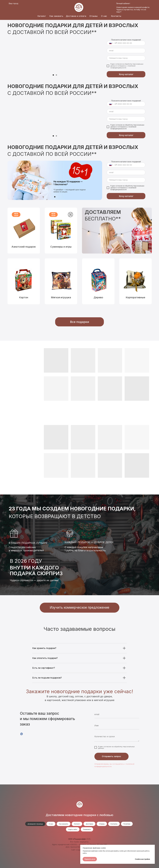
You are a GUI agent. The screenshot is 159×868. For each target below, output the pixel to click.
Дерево (98, 297)
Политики (127, 824)
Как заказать (56, 16)
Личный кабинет (123, 3)
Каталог (42, 16)
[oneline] (126, 58)
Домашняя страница (35, 824)
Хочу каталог (126, 74)
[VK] (22, 734)
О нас (104, 16)
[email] (126, 51)
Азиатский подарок (24, 247)
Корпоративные (135, 297)
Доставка (89, 824)
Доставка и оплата (76, 16)
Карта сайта (73, 829)
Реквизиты (87, 829)
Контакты (116, 16)
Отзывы (94, 16)
